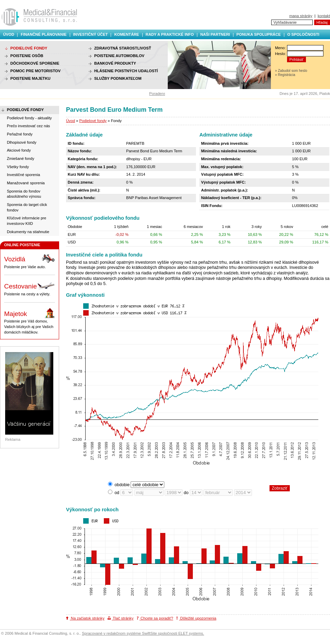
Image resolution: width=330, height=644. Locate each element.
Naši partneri (215, 34)
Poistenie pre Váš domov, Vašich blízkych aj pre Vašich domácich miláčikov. (30, 321)
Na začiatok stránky (85, 618)
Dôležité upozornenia (196, 618)
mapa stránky (301, 16)
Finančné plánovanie (43, 34)
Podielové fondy (93, 121)
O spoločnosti (303, 34)
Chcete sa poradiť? (155, 618)
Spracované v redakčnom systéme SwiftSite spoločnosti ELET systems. (143, 633)
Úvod (9, 34)
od (117, 493)
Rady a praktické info (170, 34)
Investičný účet (91, 34)
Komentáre (126, 34)
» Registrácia (285, 75)
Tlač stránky (120, 618)
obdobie (122, 485)
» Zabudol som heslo (291, 71)
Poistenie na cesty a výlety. (30, 288)
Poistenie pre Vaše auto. (30, 261)
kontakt (324, 16)
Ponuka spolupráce (259, 34)
